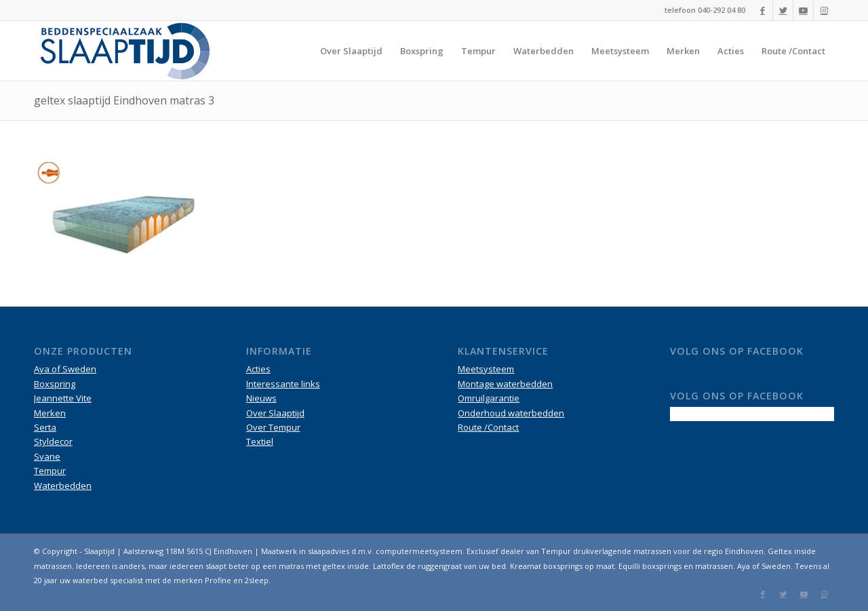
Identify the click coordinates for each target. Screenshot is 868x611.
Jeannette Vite (63, 398)
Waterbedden (63, 486)
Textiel (260, 441)
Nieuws (261, 398)
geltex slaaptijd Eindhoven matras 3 (124, 100)
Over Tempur (273, 427)
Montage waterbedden (505, 384)
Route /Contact (488, 427)
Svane (47, 456)
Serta (45, 427)
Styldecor (53, 441)
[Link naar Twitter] (783, 10)
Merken (50, 413)
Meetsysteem (486, 369)
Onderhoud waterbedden (511, 413)
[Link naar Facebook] (763, 10)
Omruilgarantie (489, 398)
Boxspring (55, 384)
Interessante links (283, 384)
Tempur (50, 471)
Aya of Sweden (65, 369)
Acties (258, 369)
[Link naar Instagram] (824, 10)
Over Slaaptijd (275, 413)
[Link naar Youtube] (803, 10)
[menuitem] (351, 51)
